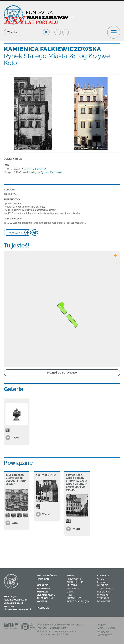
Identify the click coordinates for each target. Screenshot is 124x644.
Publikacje (103, 592)
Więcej (16, 438)
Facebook (58, 31)
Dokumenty (104, 601)
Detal (70, 592)
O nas (101, 579)
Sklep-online (105, 588)
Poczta (66, 31)
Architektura (75, 582)
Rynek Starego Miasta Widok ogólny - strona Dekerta (16, 479)
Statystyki (103, 598)
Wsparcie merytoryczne (46, 593)
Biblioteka (73, 588)
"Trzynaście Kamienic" (34, 169)
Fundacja (103, 575)
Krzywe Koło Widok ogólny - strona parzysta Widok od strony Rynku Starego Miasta (77, 482)
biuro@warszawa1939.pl (17, 609)
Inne (70, 595)
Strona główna (47, 575)
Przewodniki (75, 579)
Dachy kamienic (46, 475)
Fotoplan (43, 579)
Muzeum (72, 585)
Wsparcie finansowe (44, 587)
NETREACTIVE (105, 635)
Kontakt (42, 601)
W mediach (104, 595)
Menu (70, 575)
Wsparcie (103, 585)
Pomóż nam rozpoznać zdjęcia (78, 600)
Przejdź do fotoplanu (62, 373)
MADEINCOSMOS (107, 628)
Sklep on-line (45, 598)
